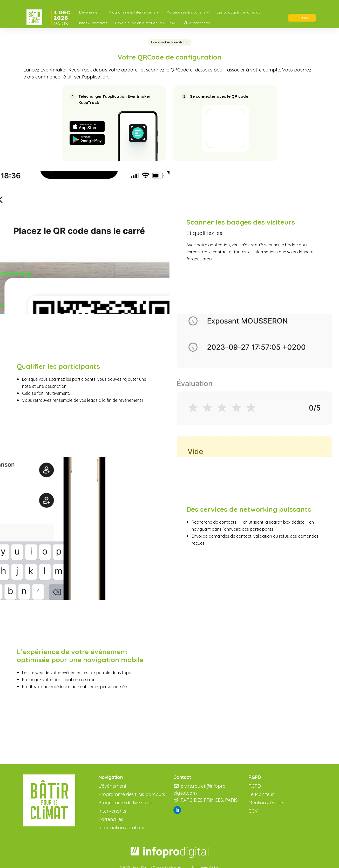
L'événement (90, 12)
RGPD (255, 786)
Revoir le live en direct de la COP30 (145, 23)
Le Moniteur (261, 794)
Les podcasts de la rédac (239, 12)
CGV (253, 811)
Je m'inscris (302, 18)
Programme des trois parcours (132, 794)
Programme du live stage (126, 803)
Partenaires (111, 819)
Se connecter (197, 23)
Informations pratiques (123, 828)
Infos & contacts (93, 23)
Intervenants (112, 811)
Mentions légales (266, 803)
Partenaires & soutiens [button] (188, 12)
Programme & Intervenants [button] (134, 12)
